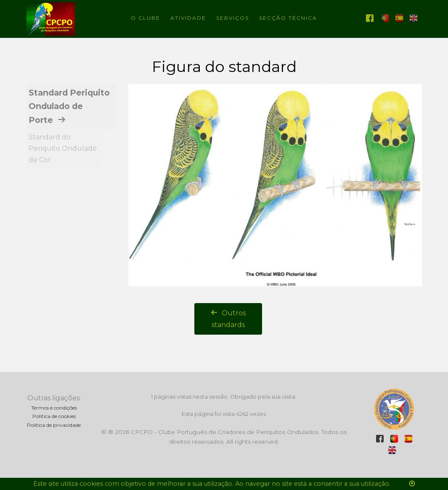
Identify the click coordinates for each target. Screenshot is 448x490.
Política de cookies (54, 416)
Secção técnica (288, 18)
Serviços (233, 18)
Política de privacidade (54, 425)
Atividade (188, 18)
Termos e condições (54, 408)
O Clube (146, 18)
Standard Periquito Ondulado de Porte (69, 106)
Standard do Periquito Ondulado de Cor (63, 148)
